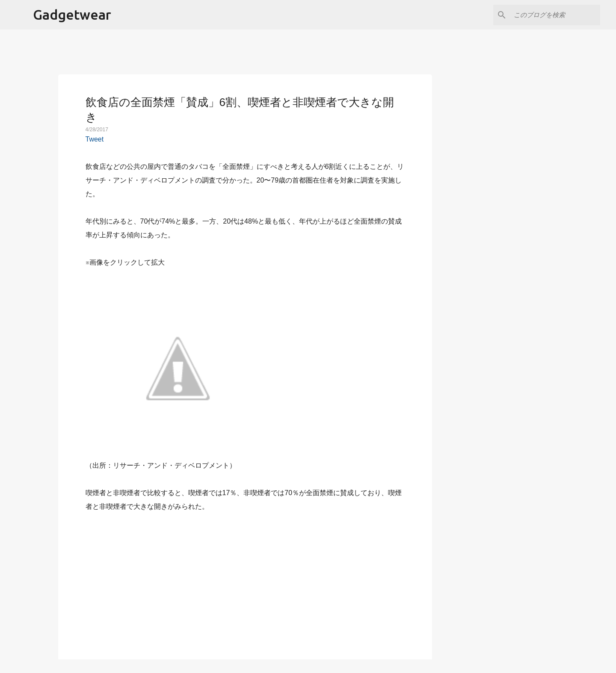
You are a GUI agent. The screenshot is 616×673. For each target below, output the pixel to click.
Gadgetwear (72, 15)
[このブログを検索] (555, 15)
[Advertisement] (245, 581)
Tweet (95, 139)
